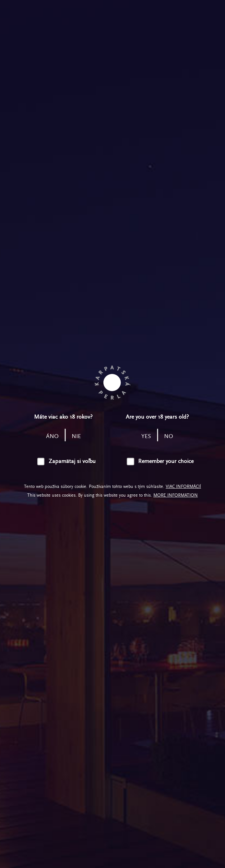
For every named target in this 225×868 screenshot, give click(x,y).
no (169, 436)
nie (76, 436)
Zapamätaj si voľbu (72, 461)
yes (146, 436)
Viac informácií (183, 486)
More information (176, 495)
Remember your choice (166, 461)
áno (52, 436)
